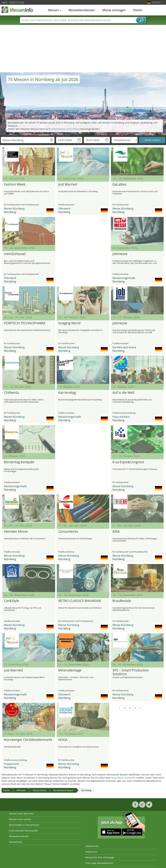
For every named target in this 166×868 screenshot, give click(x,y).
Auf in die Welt (123, 393)
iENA (116, 532)
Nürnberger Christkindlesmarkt (28, 740)
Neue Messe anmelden (123, 778)
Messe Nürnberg (14, 208)
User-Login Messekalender (99, 863)
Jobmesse (120, 254)
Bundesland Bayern (64, 790)
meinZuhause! (15, 254)
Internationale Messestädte (23, 831)
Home (6, 790)
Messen (55, 10)
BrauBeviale (122, 601)
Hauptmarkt (11, 764)
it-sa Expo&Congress (128, 462)
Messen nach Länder (20, 819)
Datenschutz (92, 846)
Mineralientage (70, 670)
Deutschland (39, 790)
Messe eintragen (114, 10)
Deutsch (157, 2)
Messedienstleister (82, 10)
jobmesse (120, 323)
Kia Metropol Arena (124, 347)
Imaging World (69, 323)
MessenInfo (17, 10)
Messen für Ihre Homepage (100, 857)
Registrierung (17, 2)
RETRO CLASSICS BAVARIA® (80, 601)
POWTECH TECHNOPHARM (25, 323)
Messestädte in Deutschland (24, 825)
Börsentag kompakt (19, 462)
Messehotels (16, 842)
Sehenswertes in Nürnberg (65, 129)
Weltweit (21, 790)
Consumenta (68, 532)
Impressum (91, 852)
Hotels (138, 10)
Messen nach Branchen (21, 814)
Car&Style (11, 601)
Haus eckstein (121, 417)
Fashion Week (15, 184)
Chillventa (11, 393)
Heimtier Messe (16, 532)
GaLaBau (119, 184)
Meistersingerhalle (124, 278)
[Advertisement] (83, 49)
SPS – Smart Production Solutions (131, 672)
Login (4, 2)
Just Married (68, 184)
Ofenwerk (64, 208)
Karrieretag (67, 393)
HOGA (63, 740)
